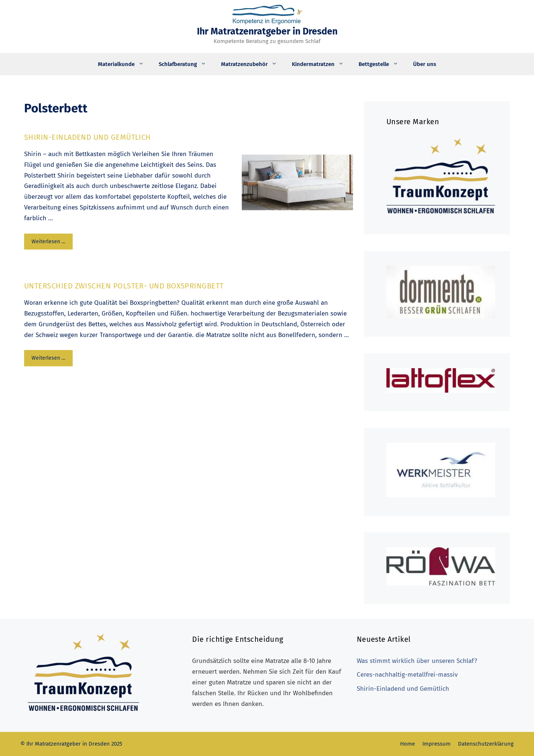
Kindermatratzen (322, 64)
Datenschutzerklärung (486, 744)
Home (408, 744)
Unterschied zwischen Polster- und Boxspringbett (124, 286)
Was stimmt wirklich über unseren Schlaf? (417, 661)
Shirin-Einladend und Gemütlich (88, 137)
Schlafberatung (186, 64)
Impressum (436, 744)
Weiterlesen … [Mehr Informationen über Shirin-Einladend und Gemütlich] (48, 242)
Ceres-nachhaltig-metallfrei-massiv (407, 675)
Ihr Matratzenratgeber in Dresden (267, 32)
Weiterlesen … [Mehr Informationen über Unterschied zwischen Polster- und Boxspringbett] (48, 358)
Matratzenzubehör (253, 64)
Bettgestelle (382, 64)
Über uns (425, 64)
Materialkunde (125, 64)
